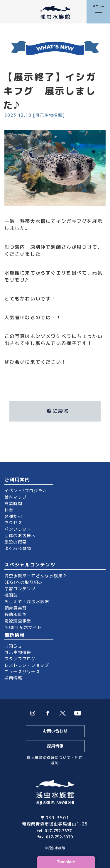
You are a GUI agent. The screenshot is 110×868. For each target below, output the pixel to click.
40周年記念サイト (23, 627)
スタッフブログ (20, 659)
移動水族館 (16, 614)
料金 (9, 510)
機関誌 (11, 595)
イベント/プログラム (26, 491)
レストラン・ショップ (27, 665)
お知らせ (13, 646)
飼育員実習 (16, 608)
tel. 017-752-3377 (55, 831)
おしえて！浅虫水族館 (27, 601)
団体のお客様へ (20, 535)
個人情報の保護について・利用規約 (55, 760)
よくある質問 (18, 548)
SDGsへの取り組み (23, 582)
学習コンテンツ (20, 589)
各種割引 (13, 516)
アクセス (13, 523)
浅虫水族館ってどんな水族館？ (36, 576)
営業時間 (13, 504)
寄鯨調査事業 (18, 621)
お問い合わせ (55, 731)
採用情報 (13, 678)
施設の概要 (16, 542)
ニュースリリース (22, 672)
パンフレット (18, 529)
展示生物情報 (18, 652)
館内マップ (16, 497)
